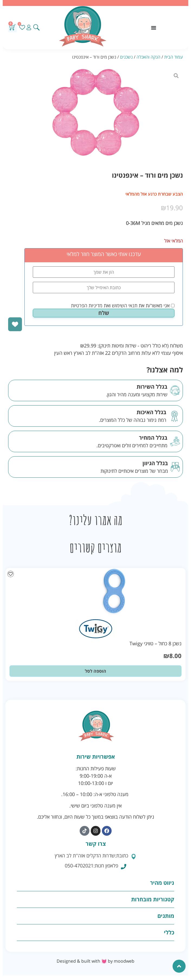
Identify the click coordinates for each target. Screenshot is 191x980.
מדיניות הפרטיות (87, 305)
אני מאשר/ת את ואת (123, 305)
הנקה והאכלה (148, 57)
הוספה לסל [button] (95, 671)
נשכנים (126, 57)
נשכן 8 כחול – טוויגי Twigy (156, 643)
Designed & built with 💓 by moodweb (95, 961)
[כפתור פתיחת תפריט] (154, 28)
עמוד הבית (174, 57)
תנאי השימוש (125, 305)
